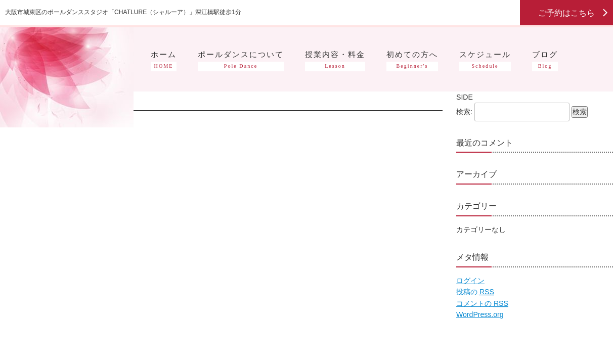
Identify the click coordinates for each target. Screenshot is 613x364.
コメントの (482, 303)
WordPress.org (480, 314)
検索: (464, 112)
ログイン (470, 281)
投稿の (475, 292)
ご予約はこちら (566, 13)
